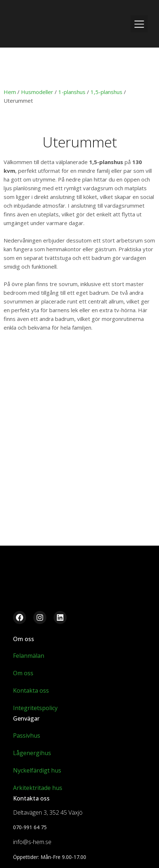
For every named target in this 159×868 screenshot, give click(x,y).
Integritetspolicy (35, 708)
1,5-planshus (106, 92)
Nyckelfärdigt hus (37, 770)
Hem (10, 92)
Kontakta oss (31, 690)
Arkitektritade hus (38, 788)
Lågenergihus (32, 753)
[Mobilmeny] (139, 24)
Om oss (23, 673)
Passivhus (27, 735)
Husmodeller (37, 92)
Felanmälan (29, 656)
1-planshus (72, 92)
